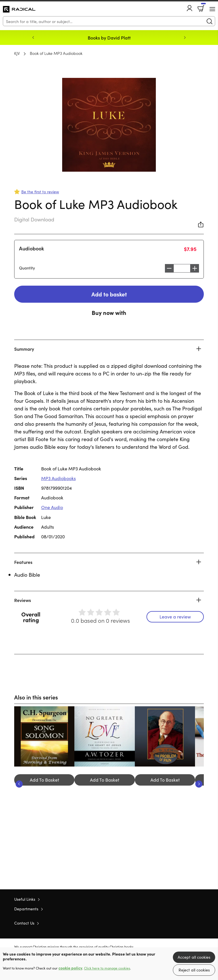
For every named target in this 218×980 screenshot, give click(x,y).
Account (190, 8)
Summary (24, 349)
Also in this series (36, 697)
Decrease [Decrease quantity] (168, 268)
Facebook (191, 923)
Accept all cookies (194, 957)
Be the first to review (40, 192)
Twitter (181, 923)
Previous (33, 38)
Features (23, 562)
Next (185, 38)
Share (201, 225)
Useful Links (25, 900)
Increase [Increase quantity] (196, 268)
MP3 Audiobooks (58, 478)
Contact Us (24, 923)
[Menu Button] (212, 9)
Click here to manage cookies (107, 968)
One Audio (52, 507)
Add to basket (109, 294)
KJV (17, 53)
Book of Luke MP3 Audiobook (56, 53)
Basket (203, 7)
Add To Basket (44, 780)
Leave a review (175, 617)
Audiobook (32, 248)
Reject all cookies (194, 970)
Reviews (23, 600)
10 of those (19, 9)
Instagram (201, 923)
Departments (26, 909)
